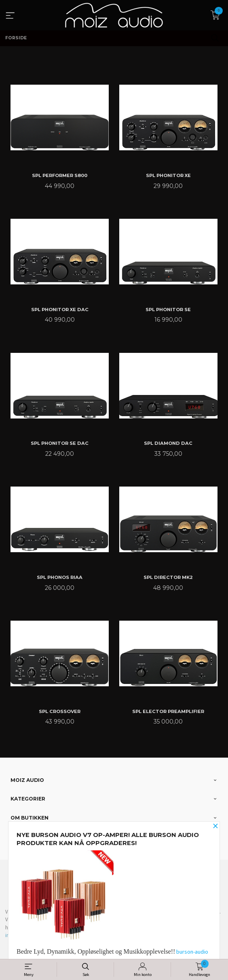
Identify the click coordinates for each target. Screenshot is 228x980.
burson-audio (192, 952)
